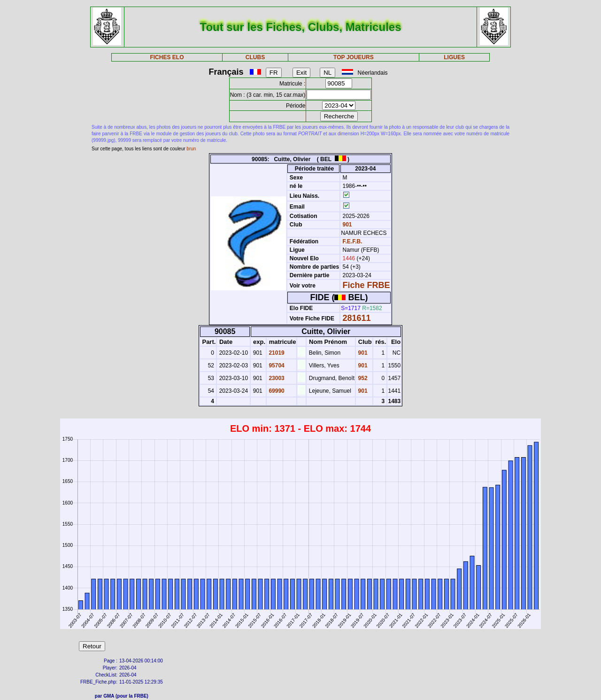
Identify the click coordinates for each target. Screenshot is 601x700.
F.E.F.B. (353, 241)
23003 (276, 378)
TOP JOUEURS (354, 57)
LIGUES (454, 57)
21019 (276, 353)
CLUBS (255, 57)
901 (346, 225)
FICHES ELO (167, 57)
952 (362, 378)
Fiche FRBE (366, 285)
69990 (276, 391)
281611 (357, 318)
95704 (276, 366)
